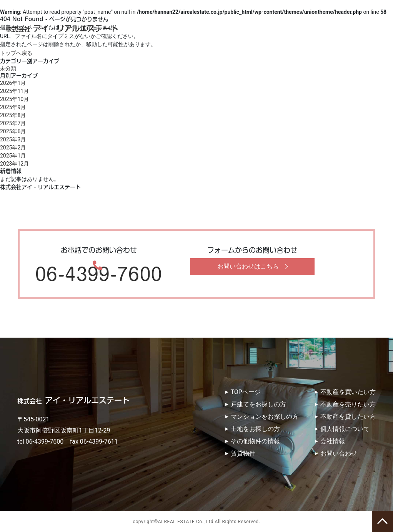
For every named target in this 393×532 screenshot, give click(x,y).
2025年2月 (13, 148)
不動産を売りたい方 (348, 404)
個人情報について (345, 429)
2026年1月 (13, 83)
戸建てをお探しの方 (258, 404)
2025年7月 (13, 123)
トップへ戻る (16, 53)
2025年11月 (14, 91)
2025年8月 (13, 115)
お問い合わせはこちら (248, 266)
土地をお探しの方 (255, 429)
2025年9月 (13, 107)
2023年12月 (14, 164)
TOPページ (246, 392)
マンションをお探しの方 (265, 417)
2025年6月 (13, 131)
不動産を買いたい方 (348, 392)
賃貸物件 (243, 453)
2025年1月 (13, 156)
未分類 (8, 68)
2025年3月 (13, 139)
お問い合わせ (339, 453)
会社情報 (333, 441)
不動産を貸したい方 (348, 417)
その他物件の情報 (255, 441)
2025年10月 (14, 99)
